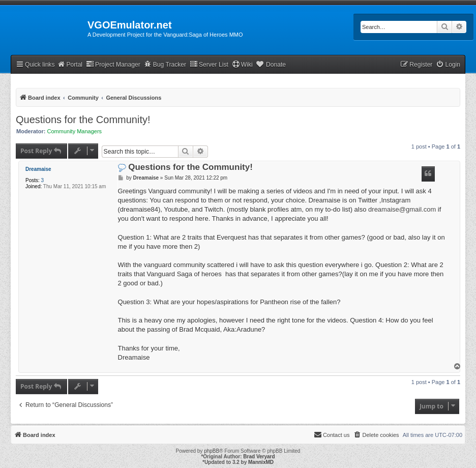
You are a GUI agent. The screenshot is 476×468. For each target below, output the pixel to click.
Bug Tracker (165, 64)
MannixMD (261, 462)
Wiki (242, 64)
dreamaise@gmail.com (402, 209)
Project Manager (113, 64)
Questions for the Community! (83, 120)
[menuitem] (448, 65)
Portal (70, 64)
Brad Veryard (259, 457)
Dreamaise (38, 169)
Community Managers (75, 131)
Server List (209, 64)
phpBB (212, 451)
